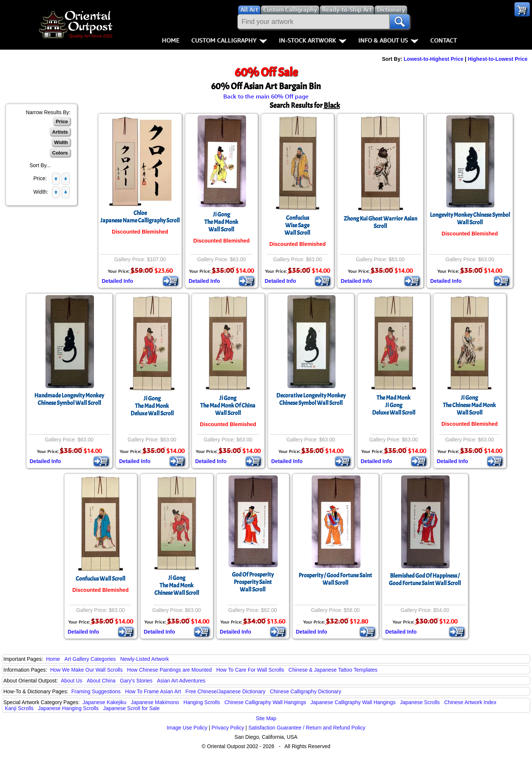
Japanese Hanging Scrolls (68, 708)
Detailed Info (117, 281)
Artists (60, 132)
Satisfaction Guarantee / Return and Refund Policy (307, 728)
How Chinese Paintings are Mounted (169, 670)
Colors (60, 153)
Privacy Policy (228, 728)
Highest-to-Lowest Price (498, 59)
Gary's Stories (136, 681)
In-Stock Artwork (313, 40)
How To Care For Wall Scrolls (250, 670)
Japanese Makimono (155, 702)
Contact (443, 40)
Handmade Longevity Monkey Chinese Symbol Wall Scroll (69, 399)
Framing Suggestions (96, 691)
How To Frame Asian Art (153, 691)
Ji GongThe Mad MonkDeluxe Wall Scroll (152, 406)
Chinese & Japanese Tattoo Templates (333, 670)
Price (62, 121)
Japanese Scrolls (420, 702)
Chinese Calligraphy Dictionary (306, 691)
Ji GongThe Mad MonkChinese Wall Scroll (177, 585)
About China (101, 681)
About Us (72, 681)
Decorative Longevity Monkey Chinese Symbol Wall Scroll (311, 399)
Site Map (266, 718)
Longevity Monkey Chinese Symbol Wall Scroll (470, 219)
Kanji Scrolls (19, 708)
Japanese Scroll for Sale (131, 708)
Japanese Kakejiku (105, 702)
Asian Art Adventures (181, 681)
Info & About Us (388, 40)
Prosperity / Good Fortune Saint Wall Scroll (335, 579)
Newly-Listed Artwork (144, 659)
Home (171, 40)
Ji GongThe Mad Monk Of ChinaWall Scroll (228, 406)
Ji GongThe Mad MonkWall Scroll (221, 222)
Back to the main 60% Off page (266, 96)
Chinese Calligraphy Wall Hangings (265, 702)
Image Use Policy (187, 728)
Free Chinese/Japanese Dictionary (225, 691)
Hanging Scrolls (202, 702)
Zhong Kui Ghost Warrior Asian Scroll (380, 222)
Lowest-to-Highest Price (434, 59)
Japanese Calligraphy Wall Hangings (353, 702)
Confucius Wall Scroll (100, 579)
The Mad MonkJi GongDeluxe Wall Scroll (394, 405)
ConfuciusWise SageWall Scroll (297, 225)
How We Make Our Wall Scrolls (86, 670)
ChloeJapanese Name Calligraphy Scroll (140, 217)
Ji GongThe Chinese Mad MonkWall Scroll (469, 405)
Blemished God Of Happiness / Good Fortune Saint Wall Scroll (425, 579)
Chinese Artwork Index (470, 702)
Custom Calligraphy (229, 40)
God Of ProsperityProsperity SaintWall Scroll (253, 582)
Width (61, 142)
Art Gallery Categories (90, 659)
